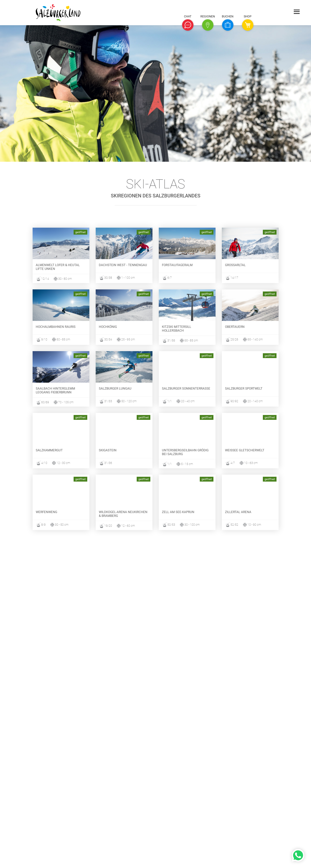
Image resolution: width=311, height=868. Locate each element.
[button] (188, 25)
